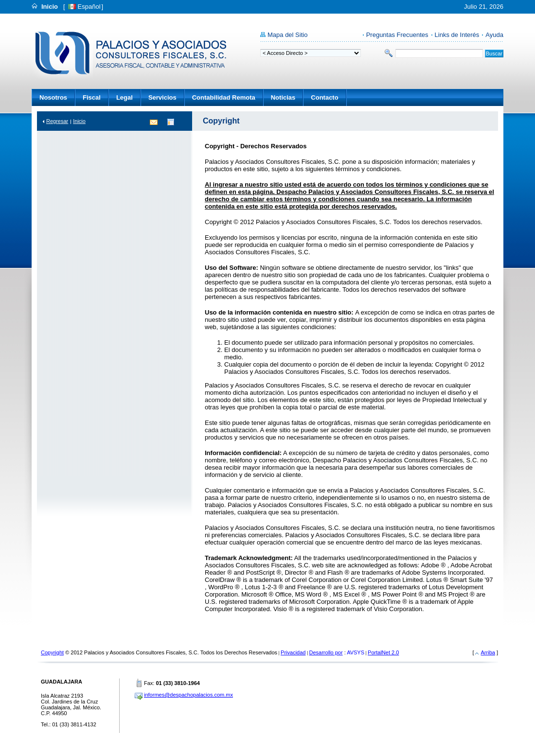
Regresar (57, 121)
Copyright (52, 652)
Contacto (324, 97)
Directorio (170, 122)
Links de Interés (457, 35)
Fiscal (92, 97)
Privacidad (293, 652)
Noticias (283, 97)
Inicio (50, 7)
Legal (125, 97)
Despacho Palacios (131, 51)
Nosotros (53, 97)
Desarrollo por (326, 652)
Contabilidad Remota (224, 97)
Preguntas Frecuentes (397, 35)
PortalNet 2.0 (383, 652)
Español (89, 7)
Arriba (488, 652)
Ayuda (494, 35)
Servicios (162, 97)
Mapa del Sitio (287, 35)
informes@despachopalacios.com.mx (188, 695)
